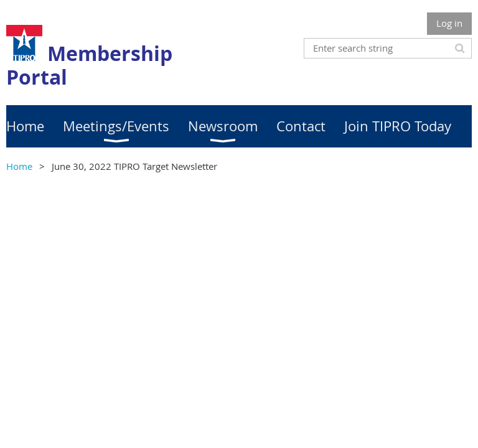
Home (19, 166)
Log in (449, 23)
